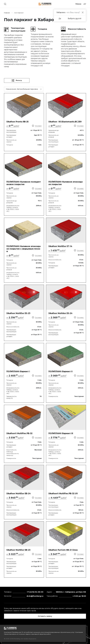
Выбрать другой (74, 19)
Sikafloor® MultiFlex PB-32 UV (63, 493)
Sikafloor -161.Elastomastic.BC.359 (65, 122)
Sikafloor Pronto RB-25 (17, 122)
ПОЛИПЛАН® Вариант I (18, 371)
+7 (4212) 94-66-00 (35, 592)
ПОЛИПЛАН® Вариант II (60, 371)
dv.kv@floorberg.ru (35, 596)
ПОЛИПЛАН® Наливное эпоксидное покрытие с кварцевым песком (24, 249)
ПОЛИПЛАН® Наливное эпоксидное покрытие (66, 183)
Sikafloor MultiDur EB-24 (18, 493)
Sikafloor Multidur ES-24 (60, 313)
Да (60, 19)
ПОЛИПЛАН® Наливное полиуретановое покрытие (24, 183)
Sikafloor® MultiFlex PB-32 (19, 433)
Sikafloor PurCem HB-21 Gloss (63, 550)
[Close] (83, 12)
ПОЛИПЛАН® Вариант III (61, 433)
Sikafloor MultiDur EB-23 (18, 550)
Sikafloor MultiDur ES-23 (18, 313)
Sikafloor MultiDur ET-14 (60, 246)
